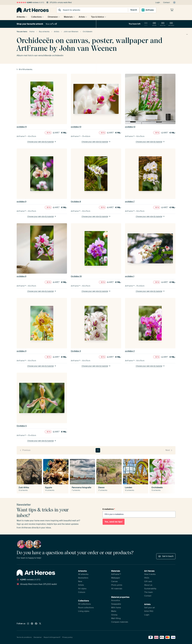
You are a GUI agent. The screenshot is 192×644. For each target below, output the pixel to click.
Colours (82, 592)
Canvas (114, 581)
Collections (37, 17)
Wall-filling (116, 618)
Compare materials (120, 622)
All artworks (83, 574)
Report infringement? (52, 637)
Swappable (116, 604)
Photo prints (117, 585)
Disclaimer (38, 637)
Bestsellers (83, 578)
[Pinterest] (32, 624)
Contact (167, 2)
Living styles (84, 611)
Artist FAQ (149, 611)
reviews (30, 2)
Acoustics (116, 600)
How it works (150, 574)
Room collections (86, 608)
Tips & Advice (101, 17)
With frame (116, 608)
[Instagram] (28, 624)
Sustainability (150, 589)
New (80, 581)
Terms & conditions (24, 637)
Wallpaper (116, 578)
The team (148, 592)
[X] (40, 624)
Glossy (114, 615)
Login (158, 2)
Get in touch (166, 556)
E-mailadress (109, 509)
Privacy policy (67, 637)
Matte (114, 611)
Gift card (148, 581)
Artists (84, 17)
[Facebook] (36, 624)
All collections (84, 604)
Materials (70, 17)
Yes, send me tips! (114, 522)
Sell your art (150, 608)
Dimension (54, 17)
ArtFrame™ (116, 574)
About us (148, 585)
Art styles (82, 589)
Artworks (21, 17)
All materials (117, 589)
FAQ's (147, 578)
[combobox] (90, 10)
